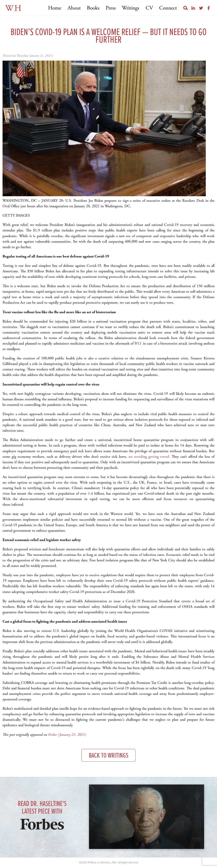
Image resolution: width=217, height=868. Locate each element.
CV (149, 8)
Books (93, 8)
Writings (131, 8)
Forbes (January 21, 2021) (67, 735)
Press (111, 8)
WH (14, 8)
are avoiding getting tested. (149, 457)
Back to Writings (109, 756)
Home (55, 8)
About (74, 8)
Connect (168, 8)
